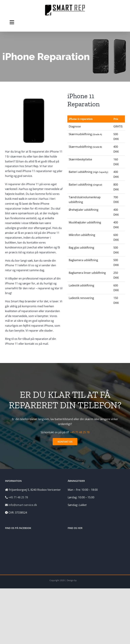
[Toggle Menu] (12, 22)
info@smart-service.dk (21, 505)
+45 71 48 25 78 (80, 432)
